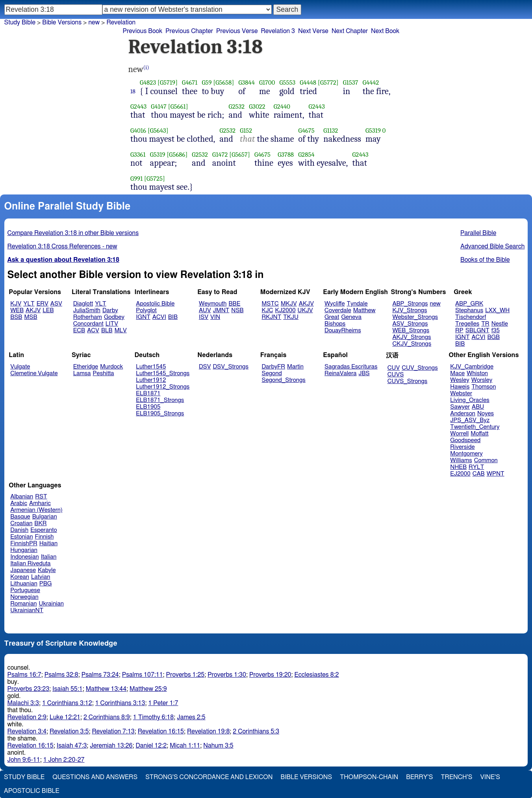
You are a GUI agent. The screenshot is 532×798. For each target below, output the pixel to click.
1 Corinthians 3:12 (67, 703)
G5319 (373, 131)
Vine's (490, 777)
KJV (16, 304)
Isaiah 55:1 (68, 689)
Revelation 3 (278, 31)
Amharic (40, 503)
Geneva (351, 317)
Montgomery (466, 454)
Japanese (23, 570)
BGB (493, 337)
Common (486, 460)
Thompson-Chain (369, 777)
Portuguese (25, 590)
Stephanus (469, 310)
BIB (173, 317)
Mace (457, 373)
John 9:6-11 (24, 760)
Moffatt (479, 434)
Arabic (19, 503)
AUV (205, 310)
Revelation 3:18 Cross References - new (62, 246)
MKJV (289, 304)
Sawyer (460, 407)
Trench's (456, 777)
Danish (19, 530)
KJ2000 (285, 310)
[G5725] (155, 179)
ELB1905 (148, 407)
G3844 (247, 82)
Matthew (364, 310)
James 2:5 (191, 717)
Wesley (460, 380)
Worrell (459, 434)
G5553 (287, 82)
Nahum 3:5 (218, 746)
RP (459, 330)
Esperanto (44, 530)
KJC (268, 310)
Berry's (419, 777)
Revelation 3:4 (27, 731)
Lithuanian (24, 584)
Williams (461, 460)
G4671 (190, 82)
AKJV (33, 310)
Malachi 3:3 (23, 703)
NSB (237, 310)
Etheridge (86, 367)
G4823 (148, 82)
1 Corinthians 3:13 (120, 703)
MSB (31, 317)
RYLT (476, 467)
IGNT (143, 317)
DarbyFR (274, 367)
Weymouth (213, 304)
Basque (20, 517)
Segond (272, 373)
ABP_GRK (469, 304)
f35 (496, 330)
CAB (479, 474)
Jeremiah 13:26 (111, 746)
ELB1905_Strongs (160, 414)
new (94, 22)
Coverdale (338, 310)
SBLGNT (477, 330)
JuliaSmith (87, 310)
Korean (20, 577)
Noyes (486, 414)
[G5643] (158, 131)
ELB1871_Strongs (160, 400)
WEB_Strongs (411, 330)
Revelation (121, 22)
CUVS (396, 375)
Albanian (22, 497)
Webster (461, 393)
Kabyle (47, 570)
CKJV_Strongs (412, 344)
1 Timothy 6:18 (154, 717)
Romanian (23, 604)
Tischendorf (471, 317)
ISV (204, 317)
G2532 (237, 106)
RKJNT (272, 317)
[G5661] (178, 106)
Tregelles (467, 324)
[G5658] (223, 82)
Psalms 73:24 (100, 675)
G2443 (138, 106)
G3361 (138, 155)
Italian (49, 557)
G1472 (220, 155)
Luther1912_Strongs (163, 387)
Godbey (114, 317)
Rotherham (88, 317)
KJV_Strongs (410, 310)
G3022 (257, 106)
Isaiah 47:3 (72, 746)
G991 (136, 179)
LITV (112, 324)
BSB (16, 317)
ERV (43, 304)
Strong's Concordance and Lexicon (209, 777)
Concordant (88, 324)
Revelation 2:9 (27, 717)
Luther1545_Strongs (163, 373)
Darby (110, 310)
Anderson (463, 414)
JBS (364, 373)
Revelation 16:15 (161, 731)
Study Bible (20, 22)
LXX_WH (497, 310)
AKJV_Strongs (412, 337)
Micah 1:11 (185, 746)
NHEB (458, 467)
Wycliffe (335, 304)
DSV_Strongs (231, 367)
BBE (235, 304)
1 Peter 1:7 (163, 703)
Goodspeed (465, 440)
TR (485, 324)
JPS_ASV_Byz (470, 420)
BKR (40, 523)
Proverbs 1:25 (185, 675)
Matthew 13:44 (106, 689)
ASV (56, 304)
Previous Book (143, 31)
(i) (146, 68)
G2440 (282, 106)
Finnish (44, 537)
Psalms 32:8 (61, 675)
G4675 (307, 131)
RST (41, 497)
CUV (394, 368)
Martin (295, 367)
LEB (48, 310)
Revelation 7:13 (113, 731)
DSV (205, 367)
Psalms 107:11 (143, 675)
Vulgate (20, 367)
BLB (107, 330)
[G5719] (168, 82)
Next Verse (313, 31)
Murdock (111, 367)
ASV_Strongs (410, 324)
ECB (79, 330)
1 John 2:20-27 (64, 760)
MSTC (270, 304)
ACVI (159, 317)
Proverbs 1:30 (227, 675)
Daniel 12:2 (151, 746)
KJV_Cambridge (472, 367)
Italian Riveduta (30, 564)
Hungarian (24, 550)
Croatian (21, 523)
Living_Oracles (470, 400)
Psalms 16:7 (24, 675)
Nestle (500, 324)
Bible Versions (62, 22)
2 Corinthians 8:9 (107, 717)
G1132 (331, 131)
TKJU (291, 317)
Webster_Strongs (415, 317)
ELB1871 (148, 393)
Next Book (385, 31)
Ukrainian (51, 604)
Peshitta (104, 373)
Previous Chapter (189, 31)
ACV (93, 330)
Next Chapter (350, 31)
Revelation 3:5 (69, 731)
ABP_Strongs (410, 304)
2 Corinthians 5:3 (256, 731)
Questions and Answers (95, 777)
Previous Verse (237, 31)
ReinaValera (340, 373)
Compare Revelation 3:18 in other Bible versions (73, 233)
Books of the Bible (485, 260)
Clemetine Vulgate (34, 373)
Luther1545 (151, 367)
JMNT (221, 310)
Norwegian (24, 597)
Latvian (41, 577)
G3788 (286, 155)
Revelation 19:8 (208, 731)
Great (332, 317)
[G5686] (177, 155)
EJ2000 (460, 474)
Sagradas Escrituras (351, 367)
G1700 (267, 82)
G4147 (159, 106)
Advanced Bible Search (492, 246)
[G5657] (240, 155)
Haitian (49, 543)
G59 (207, 82)
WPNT (496, 474)
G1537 (351, 82)
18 (133, 91)
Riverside (462, 447)
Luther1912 (151, 380)
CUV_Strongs (420, 368)
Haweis (460, 387)
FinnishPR (24, 543)
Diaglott (83, 304)
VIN (215, 317)
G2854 (306, 155)
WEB (17, 310)
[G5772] (328, 82)
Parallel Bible (478, 233)
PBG (46, 584)
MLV (121, 330)
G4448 (308, 82)
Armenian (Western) (36, 510)
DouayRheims (343, 330)
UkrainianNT (27, 610)
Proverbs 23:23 (29, 689)
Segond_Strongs (284, 380)
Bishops (335, 324)
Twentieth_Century (475, 427)
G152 (246, 131)
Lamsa (82, 373)
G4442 (371, 82)
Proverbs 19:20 (270, 675)
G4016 (138, 131)
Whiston (477, 373)
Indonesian (25, 557)
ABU (478, 407)
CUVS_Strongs (408, 381)
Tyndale (357, 304)
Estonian (21, 537)
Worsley (482, 380)
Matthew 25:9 (148, 689)
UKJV (305, 310)
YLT (29, 304)
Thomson (484, 387)
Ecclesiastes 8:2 (317, 675)
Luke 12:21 (65, 717)
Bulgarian (45, 517)
